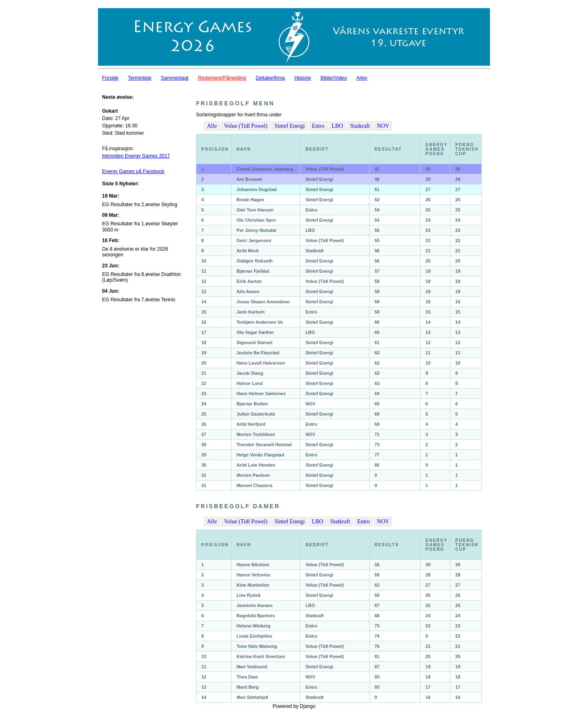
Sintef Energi (290, 126)
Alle (212, 126)
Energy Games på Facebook (133, 171)
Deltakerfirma (270, 78)
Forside (110, 78)
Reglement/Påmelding (222, 78)
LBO (337, 126)
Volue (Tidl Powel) (246, 126)
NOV (383, 126)
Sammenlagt (175, 78)
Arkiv (362, 78)
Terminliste (139, 78)
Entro (318, 126)
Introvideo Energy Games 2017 (136, 156)
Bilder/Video (334, 78)
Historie (303, 78)
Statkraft (360, 126)
